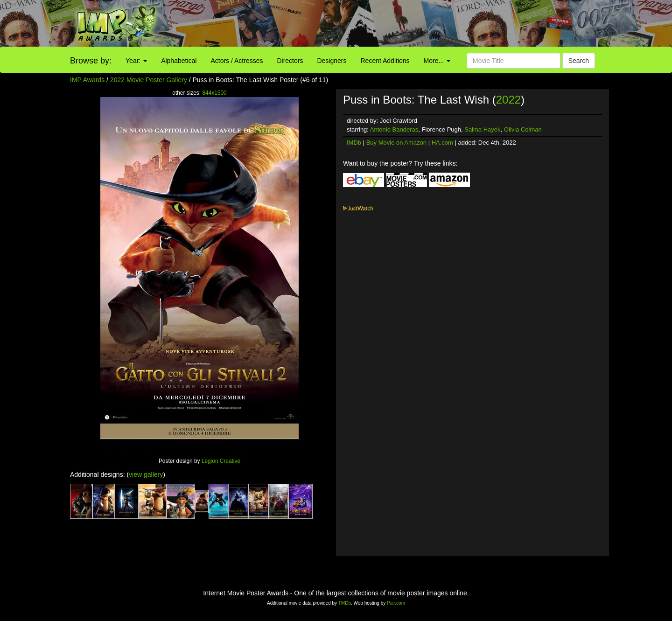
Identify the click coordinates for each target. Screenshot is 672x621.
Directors (290, 61)
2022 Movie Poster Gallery (149, 80)
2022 (508, 100)
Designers (332, 61)
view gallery (146, 474)
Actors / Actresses (237, 61)
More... (437, 61)
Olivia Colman (523, 129)
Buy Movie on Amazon (396, 143)
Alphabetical (179, 61)
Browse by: (91, 61)
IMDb (354, 143)
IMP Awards (87, 80)
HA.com (442, 143)
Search (579, 61)
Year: (136, 61)
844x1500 (214, 93)
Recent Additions (385, 61)
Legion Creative (221, 461)
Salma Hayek (482, 129)
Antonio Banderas (394, 129)
